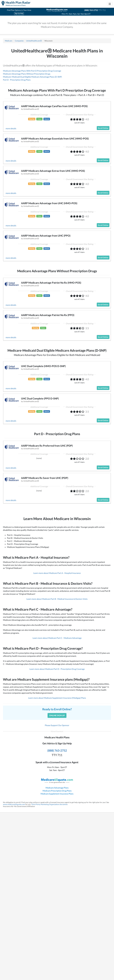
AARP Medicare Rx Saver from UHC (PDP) (45, 478)
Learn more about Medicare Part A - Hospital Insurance (57, 573)
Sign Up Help (19, 13)
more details (11, 128)
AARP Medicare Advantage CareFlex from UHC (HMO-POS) (54, 106)
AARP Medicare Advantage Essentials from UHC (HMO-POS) (55, 138)
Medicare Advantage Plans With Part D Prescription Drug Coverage (32, 71)
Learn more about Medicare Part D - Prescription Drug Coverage (57, 669)
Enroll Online (103, 128)
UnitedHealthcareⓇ (34, 41)
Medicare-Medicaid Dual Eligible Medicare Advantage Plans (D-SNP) (32, 77)
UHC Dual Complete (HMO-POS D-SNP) (43, 366)
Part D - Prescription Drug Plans (17, 80)
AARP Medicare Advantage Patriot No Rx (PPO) (48, 315)
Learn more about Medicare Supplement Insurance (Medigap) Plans (57, 698)
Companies (19, 41)
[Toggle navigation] (110, 4)
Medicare (9, 41)
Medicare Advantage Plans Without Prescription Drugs (27, 74)
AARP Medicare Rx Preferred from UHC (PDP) (47, 446)
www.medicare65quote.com (14, 804)
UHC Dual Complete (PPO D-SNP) (40, 398)
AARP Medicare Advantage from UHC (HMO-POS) (49, 203)
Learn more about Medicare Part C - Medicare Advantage (57, 638)
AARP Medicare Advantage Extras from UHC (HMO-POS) (53, 171)
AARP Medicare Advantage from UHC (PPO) (46, 236)
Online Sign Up (57, 715)
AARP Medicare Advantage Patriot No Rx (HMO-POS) (51, 283)
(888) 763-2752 (91, 10)
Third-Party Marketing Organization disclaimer (49, 804)
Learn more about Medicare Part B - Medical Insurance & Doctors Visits (57, 599)
